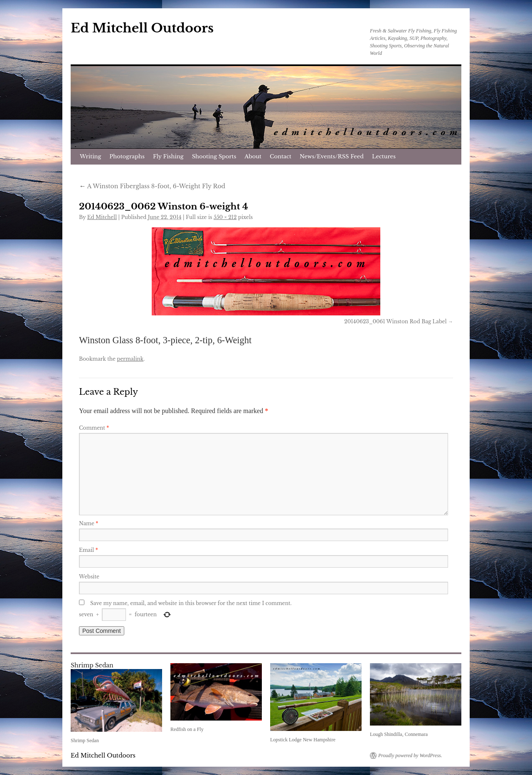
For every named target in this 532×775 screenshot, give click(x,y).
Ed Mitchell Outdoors (142, 28)
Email (89, 550)
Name (89, 523)
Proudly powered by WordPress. (410, 755)
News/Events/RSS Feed (332, 156)
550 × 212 (225, 217)
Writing (90, 156)
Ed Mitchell (102, 217)
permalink (130, 359)
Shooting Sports (214, 156)
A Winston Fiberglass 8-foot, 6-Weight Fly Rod (152, 186)
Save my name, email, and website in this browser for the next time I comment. (191, 603)
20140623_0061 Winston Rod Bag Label (395, 321)
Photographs (127, 156)
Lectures (384, 156)
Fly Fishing (168, 156)
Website (89, 577)
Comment (94, 428)
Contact (281, 156)
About (253, 156)
